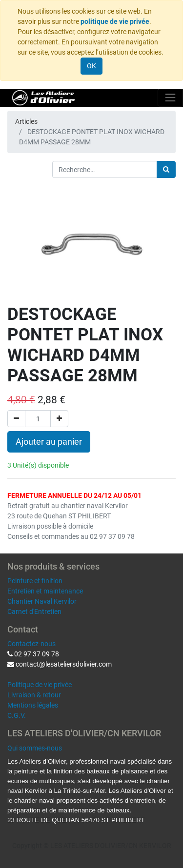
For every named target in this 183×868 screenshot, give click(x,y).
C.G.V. (17, 715)
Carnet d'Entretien (34, 612)
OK (91, 66)
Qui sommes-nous (35, 748)
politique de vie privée (115, 21)
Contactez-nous (31, 644)
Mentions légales (33, 705)
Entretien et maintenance (45, 591)
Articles (26, 121)
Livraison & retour (34, 695)
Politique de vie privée (40, 685)
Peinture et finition (35, 581)
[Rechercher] (166, 169)
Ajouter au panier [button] (49, 442)
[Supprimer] (16, 419)
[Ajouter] (59, 419)
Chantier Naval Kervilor (42, 601)
